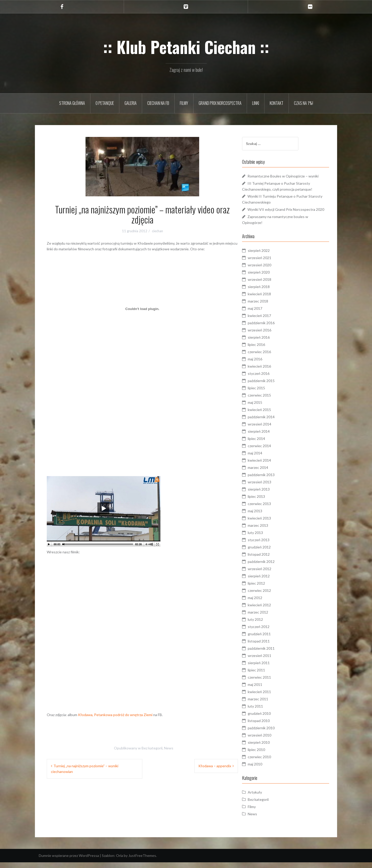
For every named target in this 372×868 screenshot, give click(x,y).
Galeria (131, 103)
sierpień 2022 (268, 256)
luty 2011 (265, 712)
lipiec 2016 (266, 350)
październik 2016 (271, 328)
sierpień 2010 (268, 748)
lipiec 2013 (266, 502)
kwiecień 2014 (269, 466)
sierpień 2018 (268, 292)
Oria (119, 861)
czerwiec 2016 (269, 357)
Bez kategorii (152, 748)
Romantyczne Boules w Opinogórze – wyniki (293, 176)
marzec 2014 (268, 473)
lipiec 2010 (266, 755)
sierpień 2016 (268, 343)
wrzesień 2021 (269, 263)
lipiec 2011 (266, 676)
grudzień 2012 (269, 553)
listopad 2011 (268, 647)
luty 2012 (265, 625)
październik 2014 (271, 423)
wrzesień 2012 (269, 574)
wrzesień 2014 (269, 430)
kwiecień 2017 (269, 321)
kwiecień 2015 (269, 415)
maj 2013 (265, 517)
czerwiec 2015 (269, 401)
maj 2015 (265, 408)
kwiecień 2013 (269, 524)
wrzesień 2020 (269, 271)
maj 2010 (265, 770)
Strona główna (72, 103)
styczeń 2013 (268, 545)
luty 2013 (265, 538)
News (169, 748)
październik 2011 (271, 654)
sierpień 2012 (268, 582)
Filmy (184, 103)
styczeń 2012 (268, 632)
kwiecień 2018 (269, 300)
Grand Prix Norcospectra (220, 103)
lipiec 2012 (266, 589)
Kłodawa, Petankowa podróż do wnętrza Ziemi (115, 715)
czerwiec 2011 (269, 683)
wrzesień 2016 (269, 336)
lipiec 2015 (266, 394)
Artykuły (264, 798)
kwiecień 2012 (269, 611)
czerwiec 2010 (269, 762)
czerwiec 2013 (269, 509)
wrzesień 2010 (269, 741)
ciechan (157, 231)
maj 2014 (265, 459)
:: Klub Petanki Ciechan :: (186, 47)
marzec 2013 (268, 531)
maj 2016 (265, 365)
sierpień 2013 (268, 495)
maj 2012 (265, 603)
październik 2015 (271, 386)
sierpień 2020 (268, 278)
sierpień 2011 (268, 668)
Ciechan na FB (158, 103)
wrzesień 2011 (269, 661)
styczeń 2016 (268, 379)
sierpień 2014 (268, 437)
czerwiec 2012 (269, 596)
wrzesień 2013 (269, 488)
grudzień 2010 (269, 719)
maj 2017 (265, 314)
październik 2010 (271, 734)
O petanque (105, 103)
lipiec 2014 (266, 444)
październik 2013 (271, 480)
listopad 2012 (268, 560)
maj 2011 (265, 690)
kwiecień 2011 (269, 697)
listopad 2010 (268, 726)
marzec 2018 (268, 307)
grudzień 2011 (269, 640)
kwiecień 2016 (269, 372)
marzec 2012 (268, 618)
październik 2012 (271, 567)
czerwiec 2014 (269, 451)
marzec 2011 (268, 705)
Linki (256, 103)
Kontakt (277, 103)
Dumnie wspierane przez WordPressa (69, 861)
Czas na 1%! (304, 103)
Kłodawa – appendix (215, 766)
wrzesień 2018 (269, 285)
